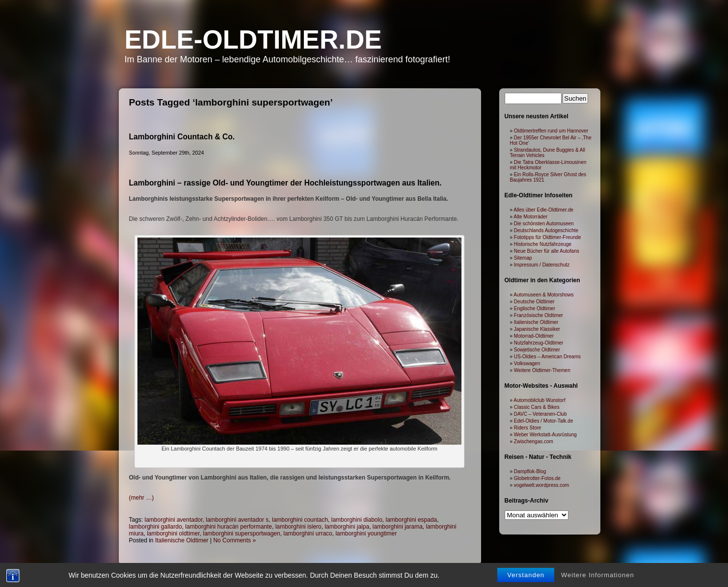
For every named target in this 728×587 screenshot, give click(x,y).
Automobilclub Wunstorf (539, 400)
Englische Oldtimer (535, 308)
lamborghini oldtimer (173, 534)
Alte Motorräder (530, 217)
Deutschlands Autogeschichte (546, 230)
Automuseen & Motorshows (543, 295)
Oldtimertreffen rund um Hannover (551, 131)
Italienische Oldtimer (182, 540)
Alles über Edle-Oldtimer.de (543, 210)
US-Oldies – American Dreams (547, 357)
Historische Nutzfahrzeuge (543, 244)
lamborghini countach (300, 520)
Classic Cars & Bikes (537, 407)
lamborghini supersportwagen (241, 534)
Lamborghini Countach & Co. (182, 137)
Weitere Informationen (598, 576)
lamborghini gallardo (156, 527)
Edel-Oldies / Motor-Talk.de (544, 421)
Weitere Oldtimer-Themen (542, 370)
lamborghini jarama (398, 527)
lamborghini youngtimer (366, 534)
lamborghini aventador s (237, 520)
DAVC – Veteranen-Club (540, 414)
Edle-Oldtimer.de (253, 40)
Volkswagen (527, 363)
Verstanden (526, 576)
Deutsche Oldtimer (534, 302)
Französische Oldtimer (539, 315)
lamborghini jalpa (347, 527)
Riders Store (528, 428)
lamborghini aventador (174, 520)
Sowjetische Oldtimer (537, 350)
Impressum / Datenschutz (542, 265)
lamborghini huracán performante (229, 527)
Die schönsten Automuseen (544, 224)
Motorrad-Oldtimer (534, 336)
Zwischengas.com (534, 441)
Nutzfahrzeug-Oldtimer (539, 343)
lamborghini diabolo (357, 520)
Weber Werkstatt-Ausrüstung (545, 435)
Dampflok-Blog (530, 471)
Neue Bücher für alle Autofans (547, 251)
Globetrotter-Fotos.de (537, 478)
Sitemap (523, 258)
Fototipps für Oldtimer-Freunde (548, 237)
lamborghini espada (412, 520)
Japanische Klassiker (537, 329)
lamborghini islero (298, 527)
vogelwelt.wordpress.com (541, 485)
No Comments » (234, 540)
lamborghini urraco (308, 534)
